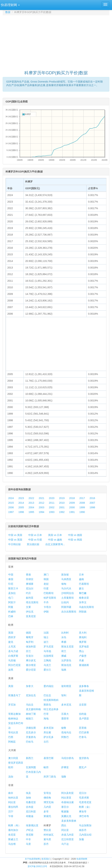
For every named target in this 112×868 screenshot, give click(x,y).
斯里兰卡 (13, 588)
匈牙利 (30, 642)
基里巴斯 (49, 758)
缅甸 (64, 584)
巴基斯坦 (84, 584)
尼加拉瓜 (31, 695)
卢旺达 (30, 830)
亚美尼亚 (31, 616)
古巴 (46, 742)
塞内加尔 (13, 830)
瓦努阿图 (31, 767)
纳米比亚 (13, 798)
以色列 (65, 602)
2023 (21, 498)
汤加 (11, 777)
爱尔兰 (47, 670)
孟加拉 (12, 593)
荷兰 (64, 651)
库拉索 (47, 732)
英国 (11, 633)
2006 (11, 507)
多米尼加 (49, 728)
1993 (52, 512)
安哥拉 (47, 793)
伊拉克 (30, 612)
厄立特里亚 (68, 839)
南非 (11, 793)
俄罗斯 (83, 642)
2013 (31, 503)
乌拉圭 (30, 705)
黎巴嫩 (83, 593)
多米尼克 (66, 705)
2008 (82, 503)
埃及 (28, 793)
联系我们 (46, 859)
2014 (21, 503)
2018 (72, 498)
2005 (21, 507)
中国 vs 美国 (15, 535)
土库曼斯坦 (68, 598)
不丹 (46, 602)
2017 (82, 498)
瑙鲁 (64, 777)
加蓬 (81, 839)
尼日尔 (83, 793)
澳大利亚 (13, 758)
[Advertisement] (57, 41)
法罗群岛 (66, 660)
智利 (64, 695)
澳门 (46, 575)
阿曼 (11, 607)
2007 (92, 503)
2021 (42, 498)
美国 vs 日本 (55, 535)
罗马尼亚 (49, 647)
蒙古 (81, 588)
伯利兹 (83, 714)
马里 (28, 844)
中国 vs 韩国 (75, 540)
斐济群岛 (84, 758)
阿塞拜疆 (66, 607)
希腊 (64, 642)
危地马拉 (66, 732)
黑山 (81, 651)
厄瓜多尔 (31, 732)
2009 (72, 503)
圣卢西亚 (84, 719)
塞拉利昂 (13, 807)
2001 (62, 507)
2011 (52, 503)
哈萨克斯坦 (50, 598)
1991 (72, 512)
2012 (42, 503)
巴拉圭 (47, 695)
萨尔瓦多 (49, 737)
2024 (11, 498)
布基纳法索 (68, 802)
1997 (11, 512)
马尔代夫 (66, 588)
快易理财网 (82, 859)
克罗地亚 (84, 647)
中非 (28, 839)
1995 (31, 512)
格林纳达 (13, 719)
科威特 (12, 612)
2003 (42, 507)
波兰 (46, 642)
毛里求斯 (84, 798)
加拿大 (30, 686)
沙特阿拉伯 (68, 593)
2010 (62, 503)
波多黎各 (84, 686)
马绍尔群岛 (68, 758)
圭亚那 (83, 705)
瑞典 (64, 670)
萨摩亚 (65, 767)
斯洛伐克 (66, 665)
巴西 (11, 737)
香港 (28, 575)
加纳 (28, 798)
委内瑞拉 (49, 686)
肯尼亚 (12, 835)
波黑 (11, 670)
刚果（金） (85, 807)
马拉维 (12, 844)
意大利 (83, 633)
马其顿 (12, 660)
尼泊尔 (30, 588)
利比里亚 (66, 798)
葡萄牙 (30, 637)
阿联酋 (83, 612)
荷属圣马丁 (14, 695)
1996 (21, 512)
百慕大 (65, 714)
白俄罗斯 (13, 656)
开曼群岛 (31, 737)
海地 (46, 719)
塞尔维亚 (31, 665)
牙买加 (12, 705)
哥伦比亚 (13, 732)
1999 (82, 507)
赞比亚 (47, 830)
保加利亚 (31, 647)
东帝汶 (83, 602)
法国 (46, 633)
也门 (11, 598)
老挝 (46, 584)
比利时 (65, 633)
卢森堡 (83, 656)
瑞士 (46, 637)
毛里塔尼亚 (85, 802)
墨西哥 (65, 719)
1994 (42, 512)
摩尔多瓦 (31, 660)
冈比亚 (65, 830)
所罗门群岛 (50, 777)
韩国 (46, 579)
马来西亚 (66, 579)
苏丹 (46, 844)
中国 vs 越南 (55, 540)
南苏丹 (83, 830)
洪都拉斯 (31, 728)
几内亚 (47, 807)
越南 (81, 579)
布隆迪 (30, 816)
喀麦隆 (65, 812)
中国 (11, 575)
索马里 (47, 839)
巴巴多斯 (84, 732)
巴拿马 (83, 737)
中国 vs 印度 (35, 540)
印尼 (11, 584)
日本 (81, 575)
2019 (62, 498)
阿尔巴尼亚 (14, 665)
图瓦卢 (83, 767)
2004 (31, 507)
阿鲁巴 (65, 737)
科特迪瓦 (49, 835)
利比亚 (12, 802)
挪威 (64, 656)
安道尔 (30, 656)
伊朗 (46, 612)
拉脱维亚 (49, 656)
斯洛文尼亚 (68, 647)
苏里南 (83, 728)
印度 (46, 588)
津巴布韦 (84, 816)
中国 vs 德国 (75, 535)
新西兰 (30, 758)
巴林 (11, 616)
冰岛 (64, 637)
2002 (52, 507)
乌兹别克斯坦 (86, 607)
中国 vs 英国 (15, 540)
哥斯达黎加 (14, 714)
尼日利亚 (31, 812)
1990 (82, 512)
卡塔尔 (47, 607)
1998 (92, 507)
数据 (8, 12)
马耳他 (47, 651)
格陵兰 (30, 719)
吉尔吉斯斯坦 (69, 612)
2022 (31, 498)
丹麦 (81, 660)
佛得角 (47, 798)
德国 (28, 633)
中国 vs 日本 (35, 535)
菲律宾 (30, 579)
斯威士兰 (13, 839)
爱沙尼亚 (31, 670)
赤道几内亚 (68, 835)
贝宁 (11, 812)
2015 (11, 503)
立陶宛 (47, 660)
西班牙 (12, 637)
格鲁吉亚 (84, 598)
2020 (52, 498)
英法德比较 (33, 544)
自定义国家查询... (55, 544)
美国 (11, 686)
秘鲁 (64, 728)
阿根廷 (12, 742)
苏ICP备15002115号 (37, 866)
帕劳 (46, 767)
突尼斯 (30, 835)
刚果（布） (14, 825)
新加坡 (65, 575)
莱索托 (47, 816)
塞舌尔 (65, 807)
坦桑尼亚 (31, 802)
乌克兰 (47, 665)
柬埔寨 (30, 584)
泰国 (11, 579)
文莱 (28, 607)
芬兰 (28, 651)
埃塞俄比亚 (32, 825)
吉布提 (30, 807)
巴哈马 (30, 742)
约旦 (28, 593)
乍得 (11, 816)
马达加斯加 (85, 825)
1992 (62, 512)
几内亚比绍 (85, 835)
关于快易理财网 (32, 859)
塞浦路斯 (84, 665)
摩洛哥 (83, 812)
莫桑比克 (66, 816)
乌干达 (65, 844)
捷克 (11, 642)
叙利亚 (30, 598)
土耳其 (12, 647)
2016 (92, 498)
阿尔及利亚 (68, 793)
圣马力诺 (13, 651)
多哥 (46, 812)
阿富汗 (12, 602)
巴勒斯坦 (49, 593)
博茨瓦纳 (49, 802)
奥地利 (83, 637)
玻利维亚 (66, 686)
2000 (72, 507)
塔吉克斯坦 (32, 602)
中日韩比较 (14, 544)
